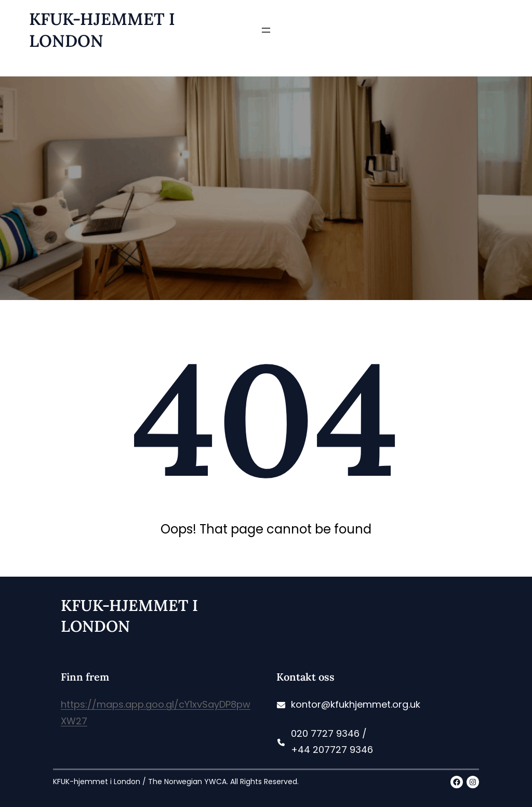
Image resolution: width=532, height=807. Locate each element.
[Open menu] (266, 30)
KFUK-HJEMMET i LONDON (102, 30)
